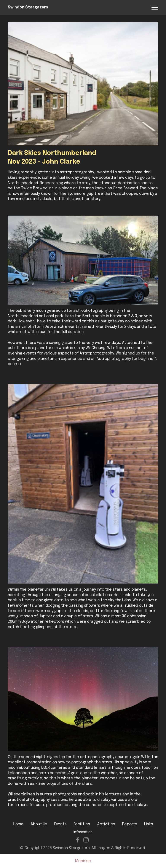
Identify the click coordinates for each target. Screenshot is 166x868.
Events (60, 824)
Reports (130, 824)
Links (149, 824)
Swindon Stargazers (28, 7)
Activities (106, 824)
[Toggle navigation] (155, 8)
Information (83, 832)
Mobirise (83, 861)
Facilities (82, 824)
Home (18, 824)
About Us (39, 824)
